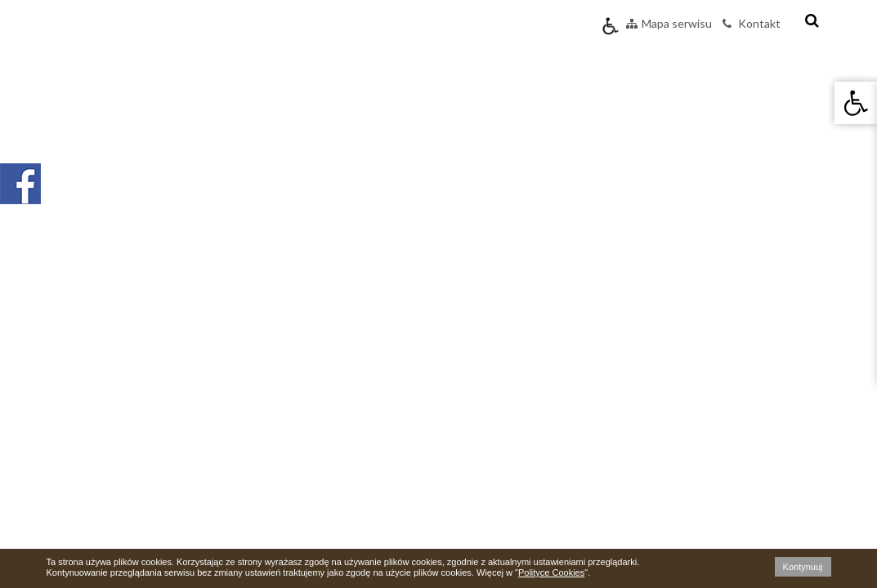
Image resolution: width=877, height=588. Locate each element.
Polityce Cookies (551, 572)
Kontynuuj (803, 567)
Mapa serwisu (669, 23)
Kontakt (752, 23)
